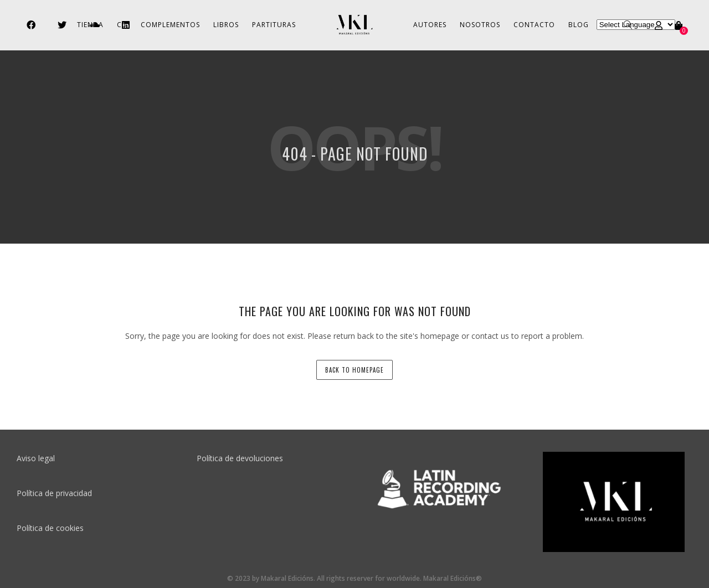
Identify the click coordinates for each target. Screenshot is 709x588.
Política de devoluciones (240, 458)
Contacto (534, 25)
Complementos (170, 25)
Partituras (274, 25)
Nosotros (480, 25)
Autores (430, 25)
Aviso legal (36, 458)
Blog (579, 25)
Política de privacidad (54, 493)
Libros (226, 25)
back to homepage (354, 370)
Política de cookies (50, 528)
